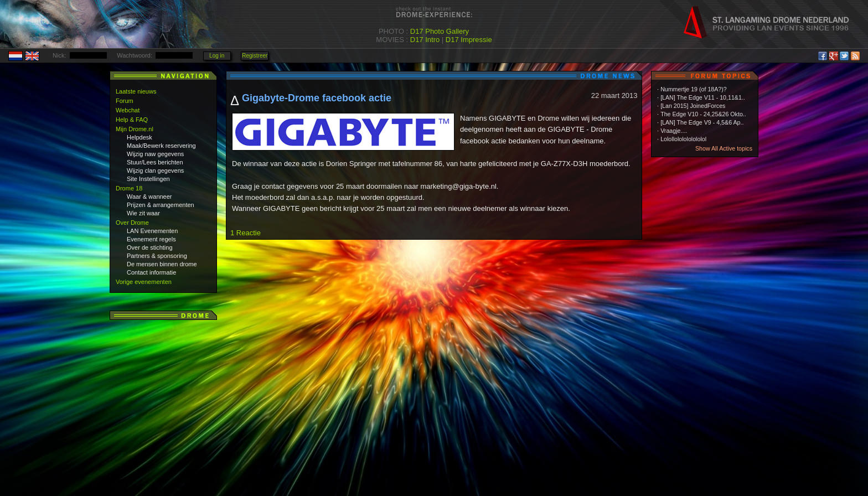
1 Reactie (246, 233)
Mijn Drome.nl (135, 129)
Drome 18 (129, 188)
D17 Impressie (469, 40)
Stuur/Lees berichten (155, 162)
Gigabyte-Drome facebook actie (317, 98)
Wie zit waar (143, 213)
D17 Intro (425, 40)
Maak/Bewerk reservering (161, 146)
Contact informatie (151, 272)
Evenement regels (151, 239)
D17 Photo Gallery (440, 31)
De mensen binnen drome (162, 264)
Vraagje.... (674, 131)
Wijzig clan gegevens (155, 170)
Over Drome (132, 223)
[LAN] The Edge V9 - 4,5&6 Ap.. (702, 122)
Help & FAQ (132, 120)
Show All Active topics (724, 148)
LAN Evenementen (152, 231)
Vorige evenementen (144, 282)
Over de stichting (150, 247)
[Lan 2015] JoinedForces (693, 106)
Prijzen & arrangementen (161, 205)
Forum (125, 101)
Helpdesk (139, 137)
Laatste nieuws (136, 91)
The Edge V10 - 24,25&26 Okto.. (703, 114)
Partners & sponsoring (157, 256)
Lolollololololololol (683, 139)
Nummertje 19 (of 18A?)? (694, 89)
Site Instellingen (148, 179)
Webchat (128, 110)
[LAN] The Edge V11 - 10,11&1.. (703, 97)
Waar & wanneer (149, 197)
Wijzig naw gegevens (155, 154)
